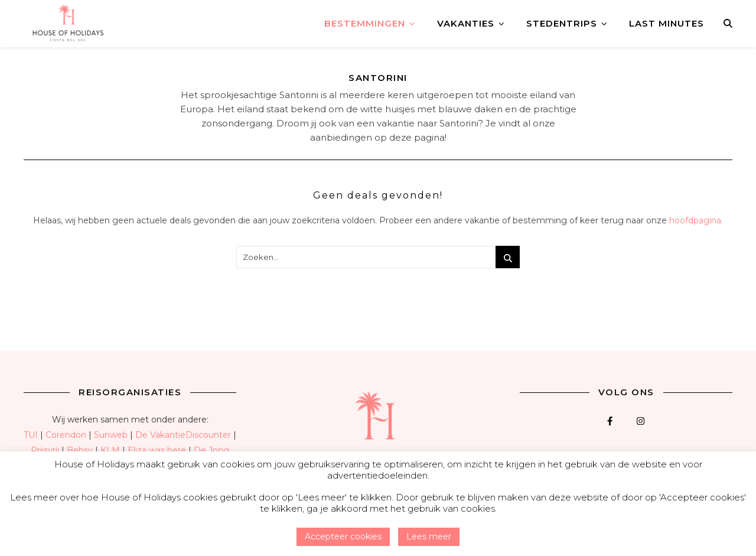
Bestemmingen (365, 23)
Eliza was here (157, 450)
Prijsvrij (45, 450)
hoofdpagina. (696, 220)
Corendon (66, 435)
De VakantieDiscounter (183, 435)
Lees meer (429, 537)
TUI (31, 435)
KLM (110, 450)
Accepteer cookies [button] (343, 537)
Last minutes (667, 23)
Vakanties (466, 23)
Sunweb (111, 435)
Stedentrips (562, 23)
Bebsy (80, 450)
